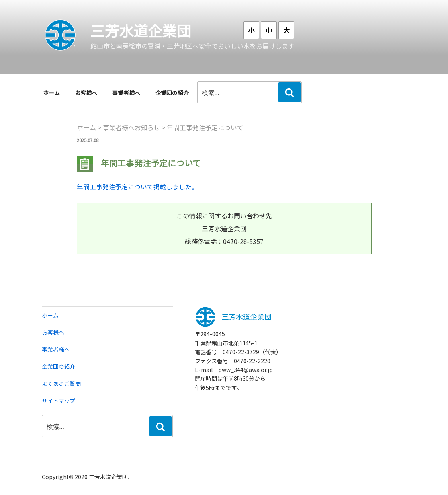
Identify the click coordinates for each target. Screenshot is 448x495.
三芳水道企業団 (141, 30)
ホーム (51, 93)
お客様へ (86, 93)
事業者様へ (126, 93)
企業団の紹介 (172, 93)
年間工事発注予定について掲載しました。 (137, 187)
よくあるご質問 (61, 384)
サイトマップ (59, 401)
